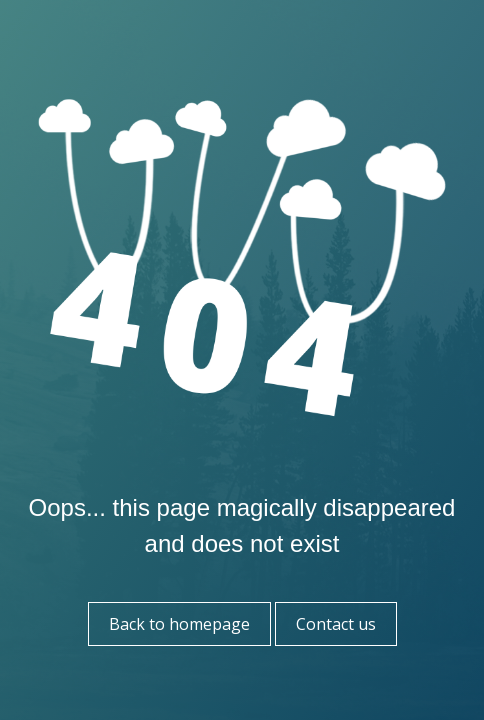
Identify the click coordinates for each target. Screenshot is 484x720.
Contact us (336, 624)
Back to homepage (179, 624)
